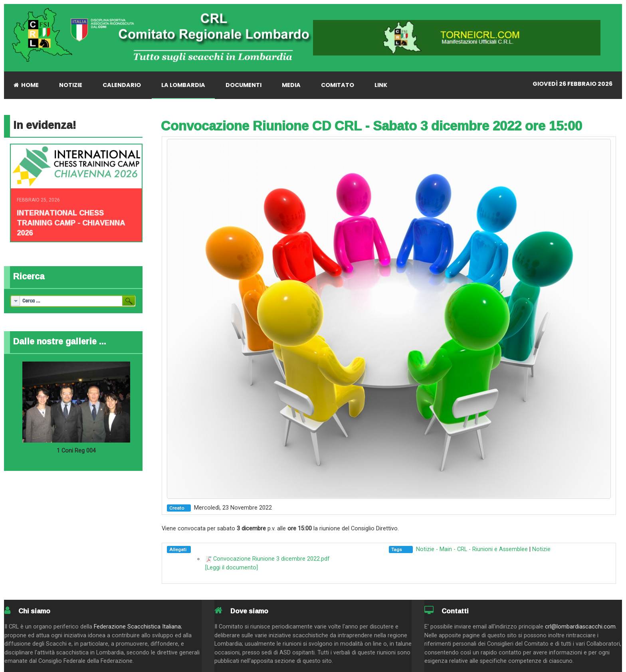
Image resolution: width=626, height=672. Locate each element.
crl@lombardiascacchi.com (580, 627)
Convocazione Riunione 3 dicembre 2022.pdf (271, 559)
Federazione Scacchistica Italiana (137, 627)
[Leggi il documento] (232, 568)
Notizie (541, 549)
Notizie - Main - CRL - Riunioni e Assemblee (472, 549)
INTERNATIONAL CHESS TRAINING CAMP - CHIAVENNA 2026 (71, 223)
